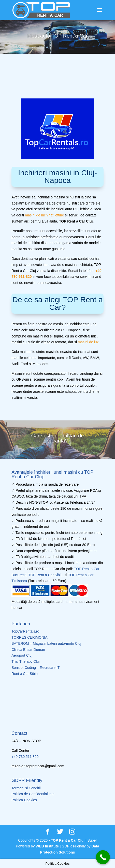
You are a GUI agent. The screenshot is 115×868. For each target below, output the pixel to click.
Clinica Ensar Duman (28, 650)
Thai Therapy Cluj (25, 661)
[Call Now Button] (103, 857)
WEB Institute (47, 846)
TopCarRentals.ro (25, 631)
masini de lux (88, 342)
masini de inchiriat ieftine (44, 215)
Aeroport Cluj (22, 655)
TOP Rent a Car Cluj (68, 840)
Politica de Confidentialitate (33, 794)
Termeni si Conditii (26, 788)
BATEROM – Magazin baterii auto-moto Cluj (46, 643)
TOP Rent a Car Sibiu (45, 575)
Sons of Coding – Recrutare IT (35, 668)
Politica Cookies (24, 800)
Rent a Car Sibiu (25, 674)
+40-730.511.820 (25, 757)
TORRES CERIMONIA (29, 637)
